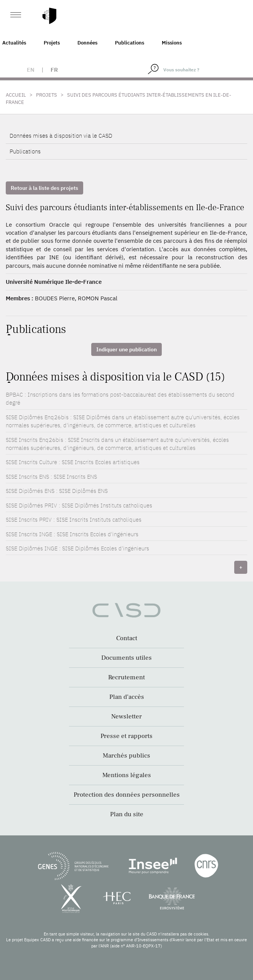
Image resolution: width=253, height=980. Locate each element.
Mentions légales (127, 775)
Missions (172, 43)
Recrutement (127, 677)
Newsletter (127, 716)
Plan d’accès (127, 697)
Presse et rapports (127, 736)
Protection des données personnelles (127, 795)
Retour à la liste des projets (44, 188)
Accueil (16, 95)
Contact (127, 638)
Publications (130, 43)
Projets (52, 43)
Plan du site (127, 814)
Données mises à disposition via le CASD (61, 136)
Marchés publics (127, 756)
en (31, 70)
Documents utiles (127, 658)
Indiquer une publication (127, 349)
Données (87, 43)
